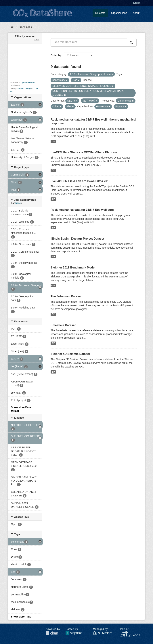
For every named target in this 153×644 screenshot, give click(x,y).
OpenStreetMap (28, 82)
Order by (56, 55)
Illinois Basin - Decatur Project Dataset (77, 239)
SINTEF (97, 633)
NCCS (124, 633)
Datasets (100, 13)
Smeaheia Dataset (63, 325)
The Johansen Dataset (66, 296)
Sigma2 (76, 633)
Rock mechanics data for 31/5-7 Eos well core (82, 210)
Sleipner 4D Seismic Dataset (70, 354)
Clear (37, 40)
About (136, 13)
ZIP (53, 141)
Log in (137, 3)
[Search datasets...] (89, 42)
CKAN (52, 633)
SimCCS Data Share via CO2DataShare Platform (84, 152)
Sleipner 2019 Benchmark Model (73, 267)
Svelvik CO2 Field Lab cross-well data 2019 (80, 181)
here (18, 203)
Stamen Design (24, 88)
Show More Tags (21, 617)
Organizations (119, 13)
